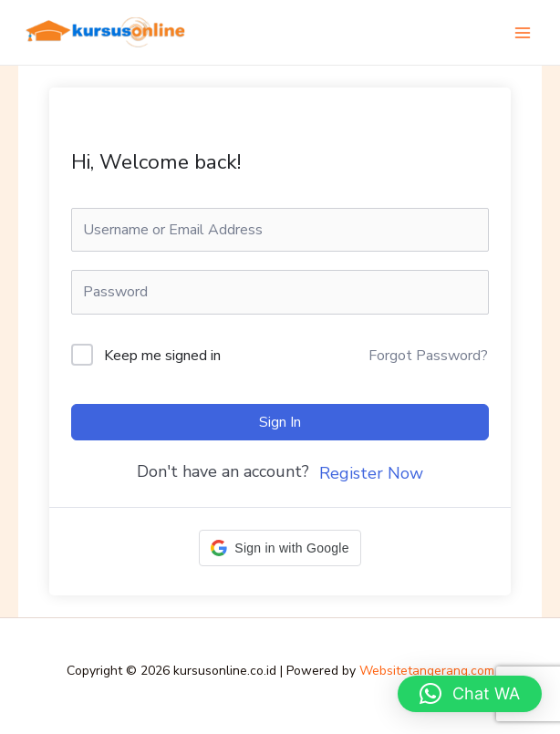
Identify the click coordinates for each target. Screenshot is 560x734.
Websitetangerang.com (427, 671)
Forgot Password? (428, 356)
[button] (280, 548)
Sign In (280, 422)
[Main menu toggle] (523, 32)
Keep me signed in (162, 356)
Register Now (371, 473)
